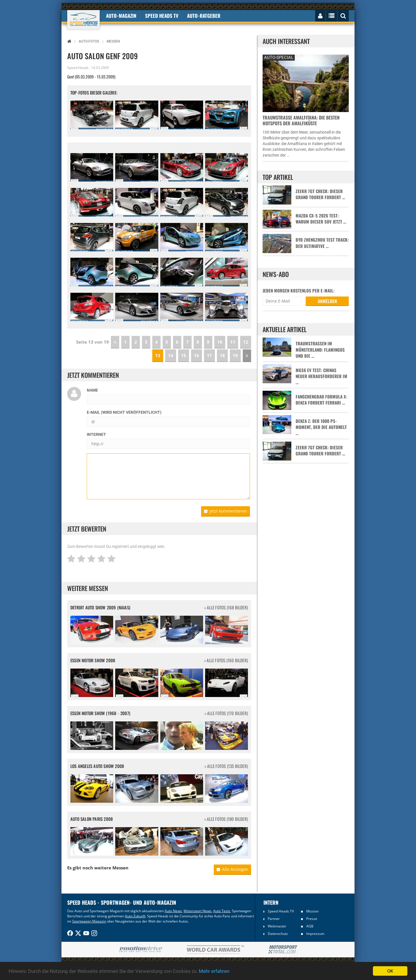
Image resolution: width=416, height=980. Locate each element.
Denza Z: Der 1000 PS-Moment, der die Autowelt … (321, 427)
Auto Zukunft (135, 916)
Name (92, 390)
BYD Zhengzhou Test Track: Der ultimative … (322, 243)
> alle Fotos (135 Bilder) (226, 766)
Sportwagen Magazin (89, 921)
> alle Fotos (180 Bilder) (226, 819)
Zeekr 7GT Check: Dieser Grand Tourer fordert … (320, 194)
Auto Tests (222, 911)
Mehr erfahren (214, 971)
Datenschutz (278, 934)
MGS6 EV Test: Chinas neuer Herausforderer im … (321, 376)
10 (220, 342)
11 (233, 342)
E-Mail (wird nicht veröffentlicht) (124, 412)
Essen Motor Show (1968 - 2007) (100, 713)
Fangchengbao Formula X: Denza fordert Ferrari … (321, 400)
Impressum (315, 934)
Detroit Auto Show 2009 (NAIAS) (100, 607)
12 (246, 342)
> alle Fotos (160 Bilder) (226, 660)
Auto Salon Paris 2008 (92, 819)
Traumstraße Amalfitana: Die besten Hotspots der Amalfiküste (301, 120)
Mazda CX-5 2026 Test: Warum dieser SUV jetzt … (321, 219)
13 (158, 355)
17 (209, 355)
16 (197, 355)
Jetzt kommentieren (226, 511)
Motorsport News (198, 911)
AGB (310, 926)
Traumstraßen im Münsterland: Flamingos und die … (320, 350)
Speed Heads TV (281, 911)
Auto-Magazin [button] (121, 16)
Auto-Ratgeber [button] (204, 16)
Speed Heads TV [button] (162, 16)
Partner (274, 919)
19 (235, 355)
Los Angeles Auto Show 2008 (97, 766)
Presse (312, 919)
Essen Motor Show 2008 (93, 660)
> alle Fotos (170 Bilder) (226, 713)
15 (184, 355)
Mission (312, 911)
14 (171, 355)
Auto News (173, 911)
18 (222, 355)
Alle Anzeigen (232, 869)
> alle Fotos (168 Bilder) (226, 608)
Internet (96, 434)
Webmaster (277, 926)
